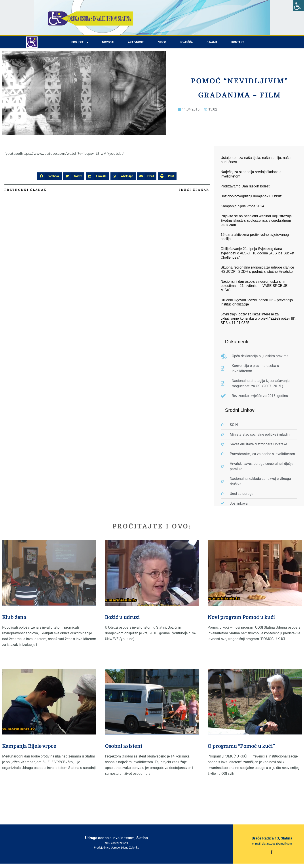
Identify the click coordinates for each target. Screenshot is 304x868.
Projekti (80, 42)
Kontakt (238, 42)
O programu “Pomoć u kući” (241, 746)
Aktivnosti (136, 42)
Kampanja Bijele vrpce (29, 746)
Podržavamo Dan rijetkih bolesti (246, 186)
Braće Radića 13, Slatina (272, 838)
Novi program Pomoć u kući (241, 617)
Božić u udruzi (122, 617)
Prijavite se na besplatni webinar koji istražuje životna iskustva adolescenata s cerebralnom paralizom (256, 220)
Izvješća (186, 42)
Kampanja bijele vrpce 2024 (242, 206)
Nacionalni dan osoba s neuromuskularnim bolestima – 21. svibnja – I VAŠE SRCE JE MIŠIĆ (254, 286)
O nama (212, 42)
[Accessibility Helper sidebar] (299, 5)
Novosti (108, 42)
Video (162, 42)
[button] (50, 176)
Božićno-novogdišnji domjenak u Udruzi (252, 196)
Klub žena (14, 617)
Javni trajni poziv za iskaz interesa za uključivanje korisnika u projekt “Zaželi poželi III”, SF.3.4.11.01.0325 (258, 318)
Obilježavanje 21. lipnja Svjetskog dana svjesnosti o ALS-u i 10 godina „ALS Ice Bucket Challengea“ (258, 253)
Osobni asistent (124, 746)
